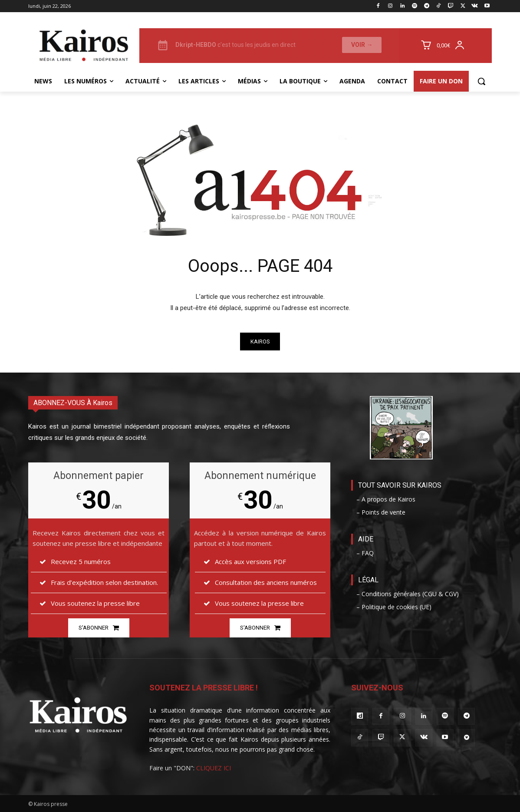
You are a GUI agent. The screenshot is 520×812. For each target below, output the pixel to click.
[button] (481, 81)
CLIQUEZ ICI (214, 768)
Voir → (362, 45)
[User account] (462, 46)
